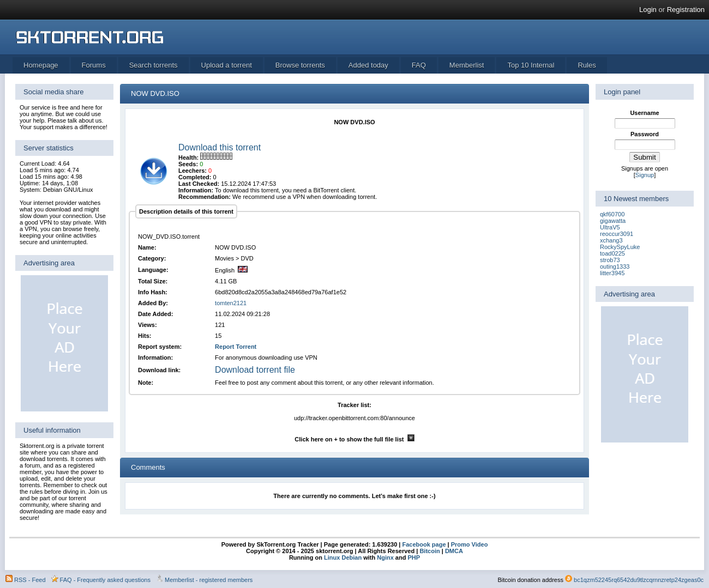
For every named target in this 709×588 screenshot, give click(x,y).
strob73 (610, 260)
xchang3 (611, 240)
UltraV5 (610, 227)
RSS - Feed (30, 580)
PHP (414, 557)
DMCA (454, 551)
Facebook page (423, 544)
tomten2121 (231, 303)
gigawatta (613, 221)
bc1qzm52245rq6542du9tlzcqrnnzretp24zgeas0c (639, 580)
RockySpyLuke (620, 247)
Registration (686, 10)
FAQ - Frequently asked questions (105, 580)
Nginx (385, 557)
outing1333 (615, 266)
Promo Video (469, 544)
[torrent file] (154, 184)
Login (648, 10)
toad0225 (612, 253)
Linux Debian (343, 557)
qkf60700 (612, 214)
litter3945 (612, 273)
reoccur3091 (617, 234)
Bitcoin (429, 551)
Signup (645, 175)
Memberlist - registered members (209, 580)
